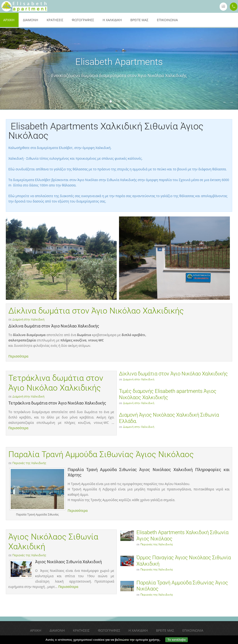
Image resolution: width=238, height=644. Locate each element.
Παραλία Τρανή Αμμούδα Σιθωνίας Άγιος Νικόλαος (101, 454)
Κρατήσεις (55, 20)
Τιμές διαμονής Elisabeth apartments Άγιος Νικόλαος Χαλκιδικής (168, 394)
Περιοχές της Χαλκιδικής (29, 463)
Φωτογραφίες (83, 20)
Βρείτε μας (139, 20)
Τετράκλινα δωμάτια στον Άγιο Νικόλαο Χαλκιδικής (56, 383)
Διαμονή (31, 20)
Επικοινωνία (167, 20)
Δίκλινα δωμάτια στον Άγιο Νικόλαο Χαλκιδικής (96, 311)
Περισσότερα (18, 356)
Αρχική (36, 630)
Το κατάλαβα (177, 640)
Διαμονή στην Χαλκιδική (28, 319)
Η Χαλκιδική (112, 20)
